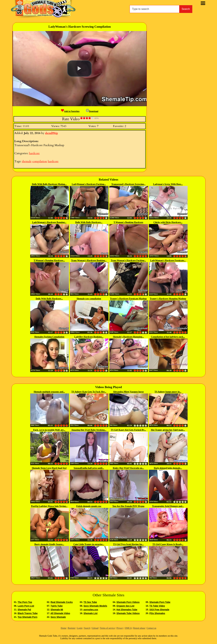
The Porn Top (25, 602)
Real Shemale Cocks (62, 602)
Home (63, 628)
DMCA (128, 628)
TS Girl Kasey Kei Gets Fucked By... (128, 430)
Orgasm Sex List (125, 606)
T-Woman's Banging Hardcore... (49, 260)
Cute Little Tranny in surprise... (89, 544)
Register (72, 628)
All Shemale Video (60, 613)
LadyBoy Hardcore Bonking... (89, 337)
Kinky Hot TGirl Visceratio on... (128, 468)
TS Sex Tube (90, 602)
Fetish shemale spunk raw (89, 506)
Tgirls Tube (57, 606)
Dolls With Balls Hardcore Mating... (49, 184)
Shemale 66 (57, 610)
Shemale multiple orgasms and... (49, 392)
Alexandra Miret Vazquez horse (128, 392)
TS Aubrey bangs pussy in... (168, 392)
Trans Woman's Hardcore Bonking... (89, 260)
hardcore (34, 153)
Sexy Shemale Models (95, 606)
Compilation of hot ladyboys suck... (168, 337)
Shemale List (90, 613)
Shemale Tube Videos (128, 613)
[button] (79, 69)
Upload (95, 628)
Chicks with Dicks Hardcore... (168, 222)
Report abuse (139, 628)
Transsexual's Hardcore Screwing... (128, 184)
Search (186, 9)
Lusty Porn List (26, 606)
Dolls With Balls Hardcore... (89, 222)
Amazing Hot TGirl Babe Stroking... (89, 430)
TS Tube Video (157, 606)
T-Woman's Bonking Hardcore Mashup (128, 223)
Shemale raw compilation (89, 299)
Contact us (151, 628)
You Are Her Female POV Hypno (128, 506)
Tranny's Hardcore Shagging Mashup (168, 299)
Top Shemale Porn (27, 617)
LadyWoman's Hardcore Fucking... (89, 184)
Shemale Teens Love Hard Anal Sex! (49, 468)
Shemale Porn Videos (128, 602)
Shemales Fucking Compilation (49, 337)
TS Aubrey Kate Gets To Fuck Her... (89, 392)
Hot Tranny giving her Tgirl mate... (168, 430)
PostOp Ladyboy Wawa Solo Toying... (49, 506)
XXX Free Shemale (159, 610)
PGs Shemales (157, 613)
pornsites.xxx (91, 610)
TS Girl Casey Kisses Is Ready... (168, 544)
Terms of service (107, 628)
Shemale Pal (24, 610)
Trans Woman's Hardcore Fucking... (128, 260)
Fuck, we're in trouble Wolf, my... (49, 430)
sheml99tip (51, 133)
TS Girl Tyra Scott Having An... (128, 544)
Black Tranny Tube (28, 613)
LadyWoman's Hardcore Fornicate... (168, 260)
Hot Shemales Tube (127, 610)
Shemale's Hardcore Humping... (128, 337)
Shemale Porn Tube (160, 602)
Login (80, 628)
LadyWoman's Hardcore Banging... (49, 222)
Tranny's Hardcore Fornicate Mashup (128, 299)
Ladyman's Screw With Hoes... (168, 184)
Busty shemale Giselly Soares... (49, 544)
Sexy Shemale (58, 617)
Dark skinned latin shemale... (168, 468)
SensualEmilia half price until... (89, 468)
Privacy (120, 628)
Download (92, 111)
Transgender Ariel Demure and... (168, 506)
